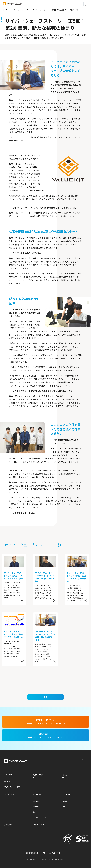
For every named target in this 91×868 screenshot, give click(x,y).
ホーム (5, 10)
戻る (38, 700)
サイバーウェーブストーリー (20, 10)
